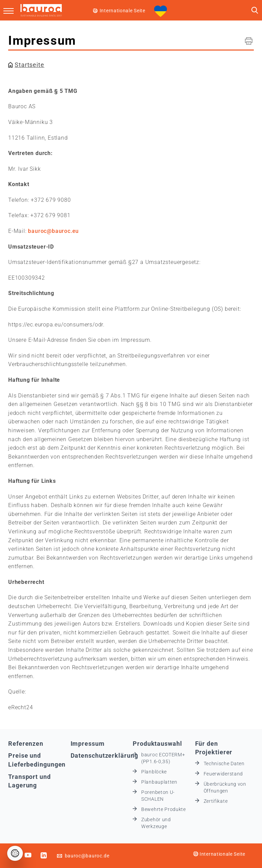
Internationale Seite (122, 11)
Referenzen (26, 744)
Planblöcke (154, 772)
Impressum (88, 744)
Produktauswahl (157, 744)
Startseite (30, 65)
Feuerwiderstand (223, 774)
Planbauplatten (159, 782)
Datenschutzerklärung (104, 755)
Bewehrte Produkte (164, 809)
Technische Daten (224, 764)
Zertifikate (216, 801)
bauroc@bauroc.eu (53, 231)
